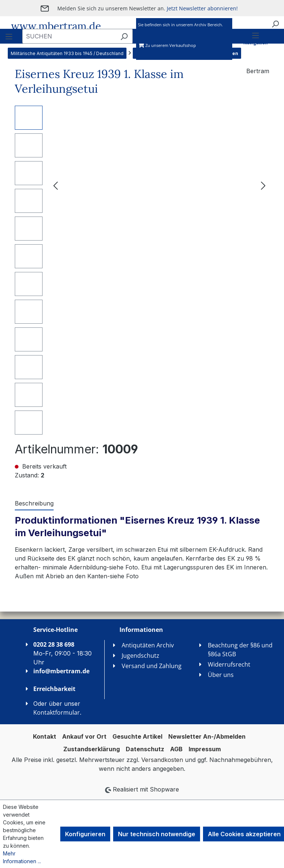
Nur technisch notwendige (157, 834)
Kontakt (45, 736)
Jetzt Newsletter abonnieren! (202, 8)
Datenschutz (145, 749)
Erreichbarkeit (54, 689)
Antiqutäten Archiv (148, 645)
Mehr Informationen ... (22, 857)
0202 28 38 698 (54, 644)
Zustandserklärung (92, 749)
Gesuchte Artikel (137, 736)
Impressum (205, 749)
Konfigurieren (85, 834)
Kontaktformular (57, 712)
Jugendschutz (141, 656)
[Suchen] (275, 24)
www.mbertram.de (56, 26)
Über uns (221, 675)
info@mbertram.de (61, 671)
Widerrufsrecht (229, 664)
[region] (142, 270)
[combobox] (69, 36)
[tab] (34, 504)
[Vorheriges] (55, 185)
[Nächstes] (263, 185)
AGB (176, 749)
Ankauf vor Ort (84, 736)
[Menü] (256, 45)
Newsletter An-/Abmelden (207, 736)
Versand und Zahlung (152, 666)
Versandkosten (162, 760)
